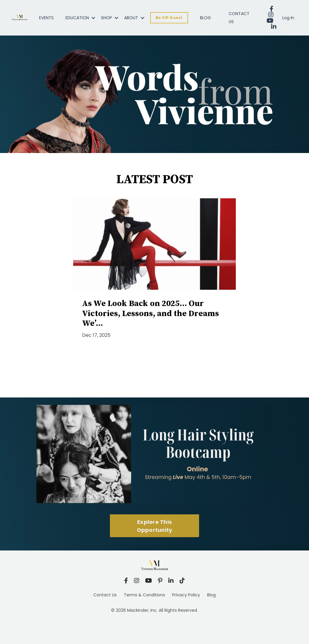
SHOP (110, 18)
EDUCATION (80, 18)
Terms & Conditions (144, 595)
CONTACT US (239, 18)
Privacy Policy (186, 595)
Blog (211, 595)
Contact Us (105, 595)
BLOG (205, 18)
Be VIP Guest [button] (169, 18)
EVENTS (46, 18)
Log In (288, 18)
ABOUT (134, 18)
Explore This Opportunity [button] (155, 526)
